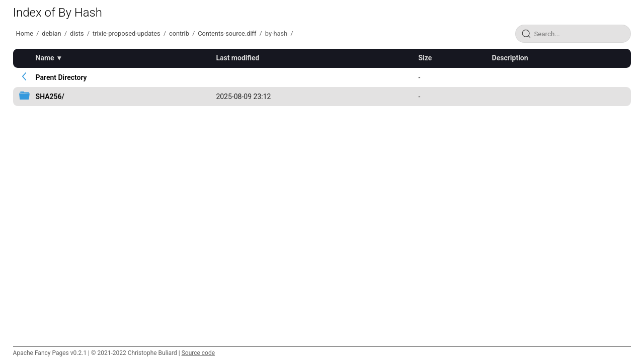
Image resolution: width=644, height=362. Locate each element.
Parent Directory (61, 77)
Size (425, 58)
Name (45, 58)
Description (510, 58)
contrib (179, 33)
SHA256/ (50, 97)
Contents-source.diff (227, 33)
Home (25, 33)
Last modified (237, 58)
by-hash (276, 33)
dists (77, 33)
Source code (198, 353)
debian (51, 33)
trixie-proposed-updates (127, 33)
